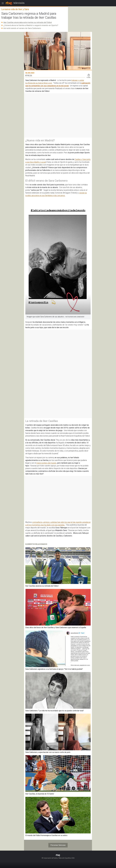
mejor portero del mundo (46, 463)
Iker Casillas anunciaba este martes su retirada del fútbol (28, 22)
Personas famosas (58, 845)
